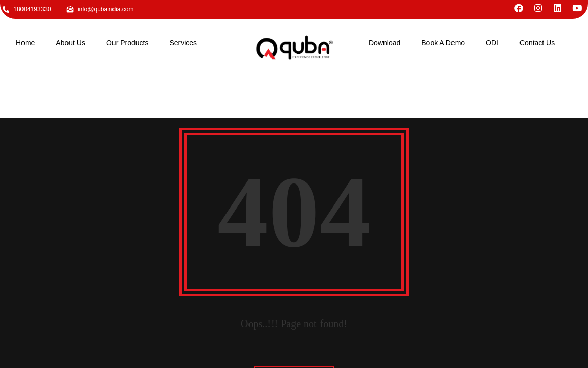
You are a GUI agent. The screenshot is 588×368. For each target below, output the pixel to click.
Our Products (127, 43)
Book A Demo (443, 43)
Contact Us (537, 43)
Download (385, 43)
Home (25, 43)
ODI (492, 43)
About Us (71, 43)
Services (183, 43)
